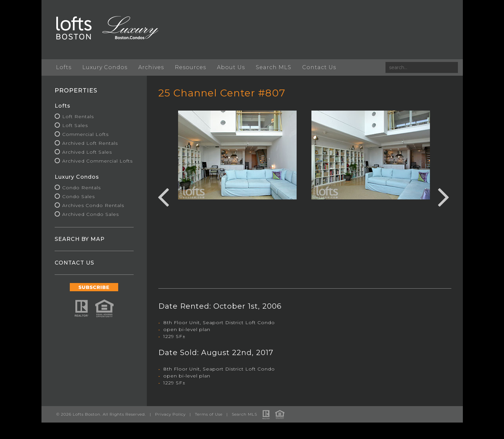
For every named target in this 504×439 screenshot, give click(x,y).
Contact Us (319, 67)
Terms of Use (209, 414)
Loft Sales (75, 125)
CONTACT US (74, 263)
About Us (231, 67)
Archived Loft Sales (87, 152)
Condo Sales (79, 196)
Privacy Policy (170, 414)
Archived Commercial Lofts (97, 161)
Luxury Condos (105, 67)
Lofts (64, 67)
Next (444, 196)
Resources (190, 67)
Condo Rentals (81, 188)
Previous (163, 196)
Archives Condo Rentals (93, 205)
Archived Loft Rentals (90, 143)
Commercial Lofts (85, 134)
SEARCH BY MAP (80, 239)
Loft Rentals (78, 116)
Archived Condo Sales (91, 214)
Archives (151, 67)
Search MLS (274, 67)
